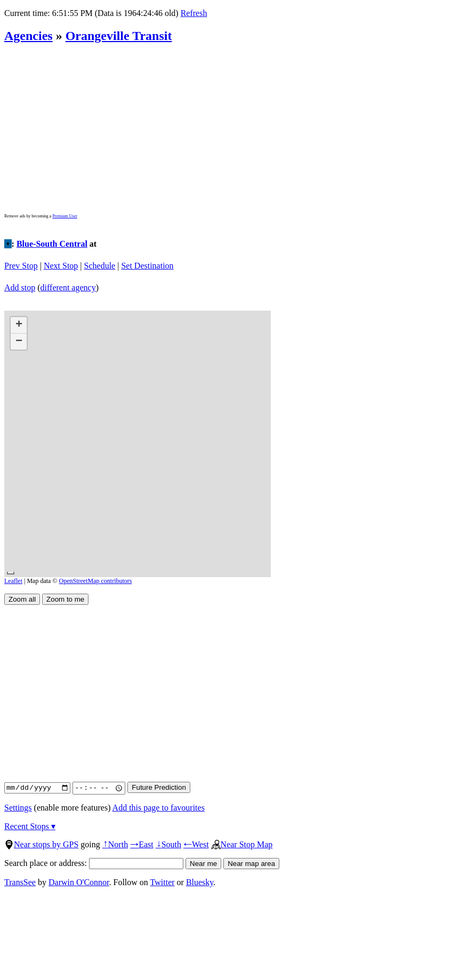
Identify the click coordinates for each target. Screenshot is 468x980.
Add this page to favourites (159, 808)
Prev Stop (21, 266)
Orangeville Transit (119, 36)
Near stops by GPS (41, 844)
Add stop (20, 287)
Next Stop (61, 266)
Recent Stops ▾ (30, 826)
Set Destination (147, 266)
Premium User (64, 216)
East (142, 844)
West (196, 844)
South (168, 844)
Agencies (29, 36)
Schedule (100, 266)
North (115, 844)
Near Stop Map (242, 844)
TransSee (20, 882)
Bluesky (200, 882)
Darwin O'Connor (79, 882)
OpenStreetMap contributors (96, 581)
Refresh (194, 13)
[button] (19, 325)
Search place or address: (94, 863)
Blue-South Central (52, 244)
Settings (18, 808)
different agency (68, 287)
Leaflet (13, 581)
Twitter (163, 882)
